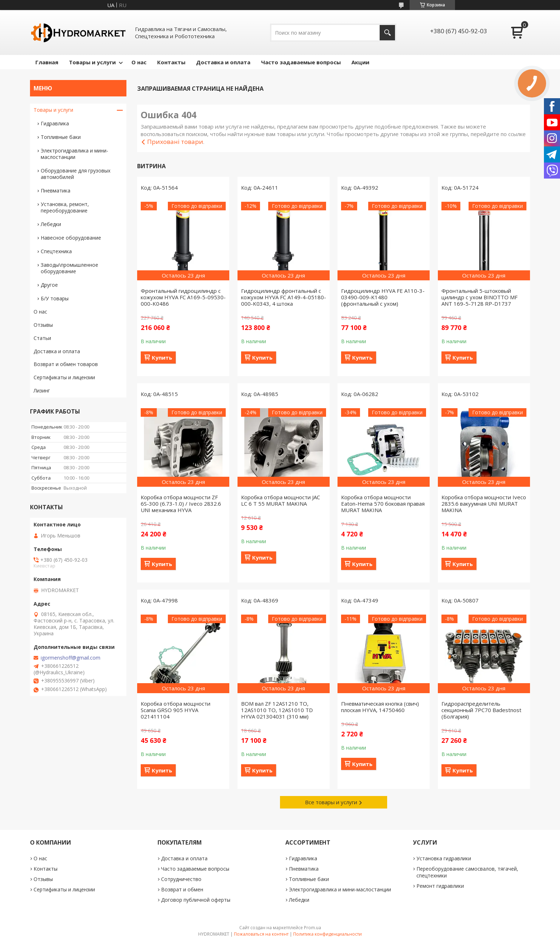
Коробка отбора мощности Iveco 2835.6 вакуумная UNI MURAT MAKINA (484, 504)
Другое (49, 285)
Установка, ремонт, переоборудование (65, 207)
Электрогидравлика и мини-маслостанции (74, 154)
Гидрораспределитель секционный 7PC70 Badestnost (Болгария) (481, 710)
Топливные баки (61, 137)
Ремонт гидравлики (440, 886)
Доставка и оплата (223, 62)
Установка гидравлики (444, 858)
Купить (162, 357)
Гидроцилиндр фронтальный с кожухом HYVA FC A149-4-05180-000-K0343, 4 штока (284, 297)
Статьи (42, 338)
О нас (139, 62)
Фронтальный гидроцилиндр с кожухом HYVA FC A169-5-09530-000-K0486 (183, 297)
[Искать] (387, 33)
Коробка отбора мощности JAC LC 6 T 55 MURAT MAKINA (281, 500)
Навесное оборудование (71, 238)
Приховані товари (175, 142)
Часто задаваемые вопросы (301, 62)
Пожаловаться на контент (261, 934)
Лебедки (51, 224)
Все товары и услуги (331, 802)
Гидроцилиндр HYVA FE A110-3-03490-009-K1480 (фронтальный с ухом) (383, 297)
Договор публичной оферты (196, 900)
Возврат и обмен (182, 889)
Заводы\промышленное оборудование (69, 268)
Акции (360, 62)
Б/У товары (55, 298)
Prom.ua (312, 928)
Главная (47, 62)
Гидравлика (55, 123)
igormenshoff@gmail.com (71, 658)
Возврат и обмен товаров (66, 364)
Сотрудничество (181, 879)
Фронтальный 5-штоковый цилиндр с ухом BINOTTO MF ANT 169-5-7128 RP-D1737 (479, 297)
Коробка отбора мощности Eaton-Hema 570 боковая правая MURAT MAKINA (383, 504)
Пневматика (56, 191)
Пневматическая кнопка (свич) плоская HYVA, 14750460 (380, 707)
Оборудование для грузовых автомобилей (76, 174)
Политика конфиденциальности (327, 934)
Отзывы (43, 325)
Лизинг (42, 391)
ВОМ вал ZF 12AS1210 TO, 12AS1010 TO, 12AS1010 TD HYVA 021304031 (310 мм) (277, 710)
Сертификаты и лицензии (64, 377)
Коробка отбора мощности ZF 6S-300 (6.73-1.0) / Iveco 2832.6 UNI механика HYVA (181, 504)
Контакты (171, 62)
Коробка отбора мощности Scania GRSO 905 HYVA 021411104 (176, 710)
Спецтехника (56, 251)
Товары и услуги (92, 62)
